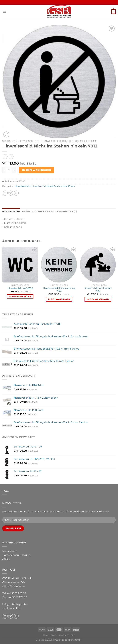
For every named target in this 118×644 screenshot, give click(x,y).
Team (46, 635)
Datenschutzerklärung (16, 555)
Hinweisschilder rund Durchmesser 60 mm (70, 141)
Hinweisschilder (29, 141)
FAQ (73, 635)
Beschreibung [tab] (11, 211)
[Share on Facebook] (5, 193)
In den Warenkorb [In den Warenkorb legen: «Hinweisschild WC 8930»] (20, 296)
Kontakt (64, 635)
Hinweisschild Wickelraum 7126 (98, 289)
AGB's (6, 559)
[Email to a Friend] (16, 193)
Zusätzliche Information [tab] (38, 211)
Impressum (9, 551)
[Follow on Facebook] (5, 616)
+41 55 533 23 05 (16, 593)
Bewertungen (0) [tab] (66, 211)
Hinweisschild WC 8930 (20, 288)
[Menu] (4, 12)
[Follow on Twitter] (11, 616)
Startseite (9, 141)
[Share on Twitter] (11, 193)
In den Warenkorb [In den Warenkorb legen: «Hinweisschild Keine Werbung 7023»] (59, 299)
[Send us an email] (16, 616)
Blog (54, 635)
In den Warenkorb (37, 170)
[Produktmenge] (9, 170)
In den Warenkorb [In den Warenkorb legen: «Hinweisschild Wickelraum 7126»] (98, 299)
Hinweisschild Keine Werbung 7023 (59, 289)
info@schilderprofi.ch (15, 604)
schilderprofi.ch (12, 608)
